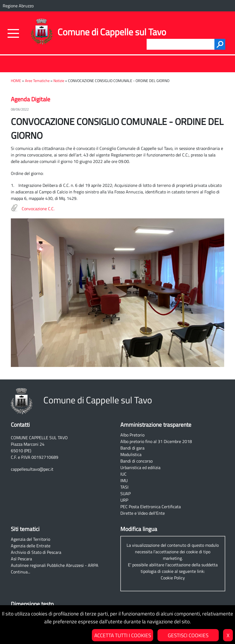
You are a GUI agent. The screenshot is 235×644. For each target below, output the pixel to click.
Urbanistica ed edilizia (140, 467)
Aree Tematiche (37, 81)
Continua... (20, 572)
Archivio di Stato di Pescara (36, 552)
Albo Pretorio (132, 435)
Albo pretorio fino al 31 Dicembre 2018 (156, 441)
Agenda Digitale (30, 99)
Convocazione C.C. (38, 209)
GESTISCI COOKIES (188, 635)
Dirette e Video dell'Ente (143, 513)
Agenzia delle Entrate (31, 546)
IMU (124, 480)
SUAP (125, 494)
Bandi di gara (132, 448)
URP (124, 500)
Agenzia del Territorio (30, 539)
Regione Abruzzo (18, 6)
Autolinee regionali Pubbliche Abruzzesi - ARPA (55, 565)
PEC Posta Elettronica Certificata (151, 507)
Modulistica (131, 454)
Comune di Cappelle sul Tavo (112, 32)
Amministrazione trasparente (156, 425)
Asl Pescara (21, 559)
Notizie (59, 81)
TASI (124, 487)
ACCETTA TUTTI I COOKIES (123, 635)
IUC (123, 474)
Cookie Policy (173, 578)
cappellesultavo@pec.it (32, 469)
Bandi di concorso (136, 461)
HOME (16, 81)
